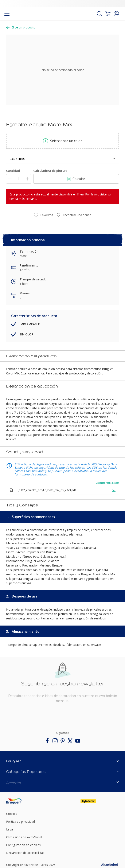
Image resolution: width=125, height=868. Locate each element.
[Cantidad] (19, 179)
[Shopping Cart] (108, 14)
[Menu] (7, 14)
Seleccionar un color (62, 141)
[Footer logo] (25, 757)
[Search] (99, 14)
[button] (116, 14)
